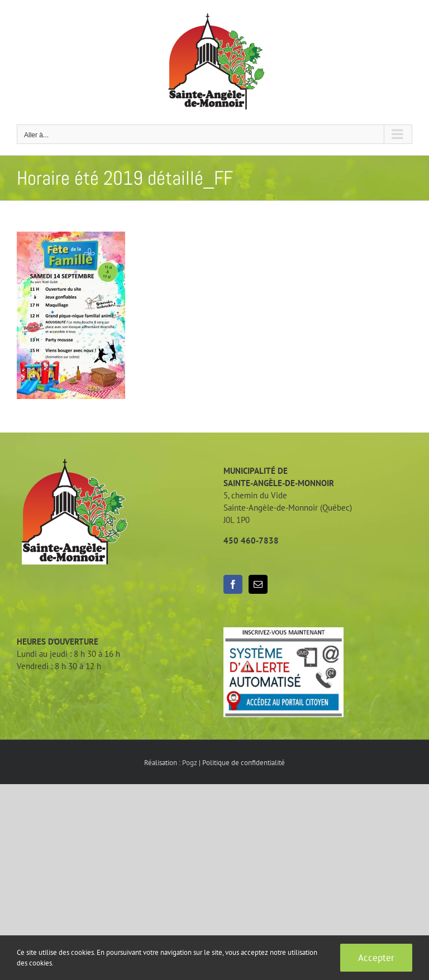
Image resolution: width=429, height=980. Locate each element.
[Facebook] (233, 584)
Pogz (190, 763)
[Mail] (258, 584)
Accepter (376, 958)
